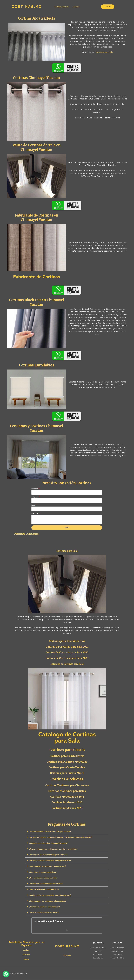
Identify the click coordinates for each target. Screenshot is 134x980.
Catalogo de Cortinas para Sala (67, 664)
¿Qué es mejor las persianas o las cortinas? (48, 866)
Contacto (76, 7)
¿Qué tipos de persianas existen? (43, 872)
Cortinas (26, 950)
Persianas (26, 955)
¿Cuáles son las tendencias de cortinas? (46, 884)
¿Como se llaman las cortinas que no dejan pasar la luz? (53, 849)
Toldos (26, 959)
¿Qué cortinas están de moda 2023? (44, 890)
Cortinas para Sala (62, 7)
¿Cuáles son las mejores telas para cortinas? (48, 855)
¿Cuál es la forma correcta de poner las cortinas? (50, 861)
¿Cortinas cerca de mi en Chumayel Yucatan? (48, 843)
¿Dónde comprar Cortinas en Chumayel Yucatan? (50, 832)
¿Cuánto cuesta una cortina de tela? (44, 913)
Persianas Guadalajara (26, 534)
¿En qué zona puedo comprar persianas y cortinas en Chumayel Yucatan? (61, 837)
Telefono (35, 497)
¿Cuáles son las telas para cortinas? (45, 907)
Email (34, 505)
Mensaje (35, 513)
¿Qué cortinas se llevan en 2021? (43, 878)
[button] (67, 832)
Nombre (35, 489)
